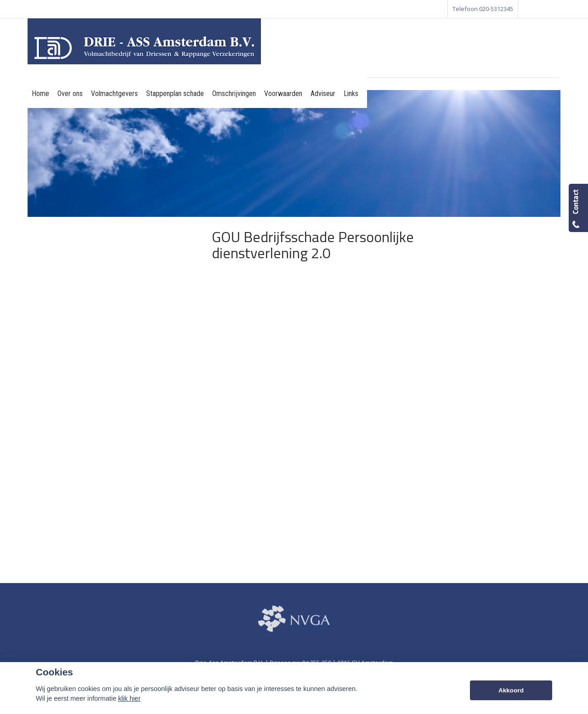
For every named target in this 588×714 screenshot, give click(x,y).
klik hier (129, 698)
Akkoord (511, 690)
